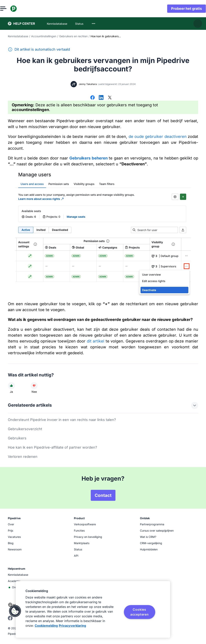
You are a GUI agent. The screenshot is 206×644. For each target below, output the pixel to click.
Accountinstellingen (44, 36)
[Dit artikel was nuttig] (11, 386)
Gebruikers (17, 438)
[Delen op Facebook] (93, 98)
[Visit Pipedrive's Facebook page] (10, 619)
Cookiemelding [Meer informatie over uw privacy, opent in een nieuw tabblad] (46, 626)
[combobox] (93, 24)
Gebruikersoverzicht (25, 429)
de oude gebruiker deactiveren (158, 137)
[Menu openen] (11, 9)
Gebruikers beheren (88, 158)
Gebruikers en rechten (73, 36)
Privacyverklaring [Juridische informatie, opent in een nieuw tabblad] (72, 626)
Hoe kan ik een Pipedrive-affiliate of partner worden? (52, 447)
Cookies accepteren (140, 612)
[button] (15, 611)
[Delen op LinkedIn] (101, 98)
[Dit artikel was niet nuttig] (34, 386)
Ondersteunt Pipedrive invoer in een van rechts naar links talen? (62, 420)
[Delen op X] (110, 98)
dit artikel (96, 341)
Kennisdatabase (18, 36)
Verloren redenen (23, 457)
